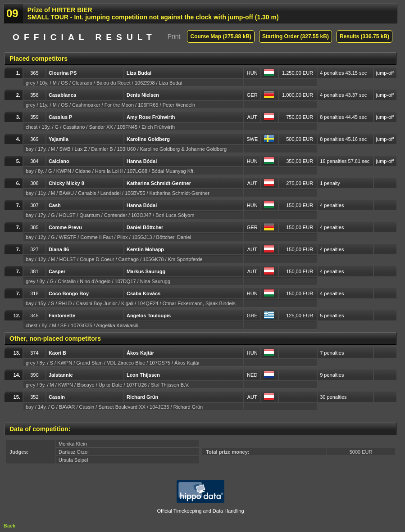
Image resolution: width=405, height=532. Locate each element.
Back (9, 526)
